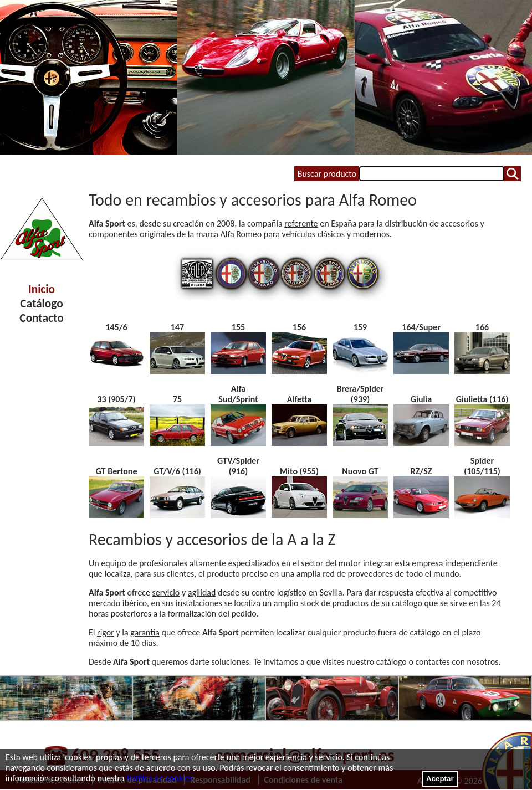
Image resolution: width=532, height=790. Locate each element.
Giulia (421, 399)
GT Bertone (117, 471)
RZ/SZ (421, 471)
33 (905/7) (116, 399)
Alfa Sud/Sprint (238, 394)
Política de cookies (159, 778)
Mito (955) (299, 471)
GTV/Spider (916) (238, 466)
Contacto (41, 318)
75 (177, 399)
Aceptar (440, 779)
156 (299, 327)
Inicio (42, 289)
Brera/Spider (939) (360, 394)
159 (360, 327)
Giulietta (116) (482, 399)
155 (238, 327)
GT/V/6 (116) (177, 471)
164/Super (421, 327)
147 (177, 327)
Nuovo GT (360, 471)
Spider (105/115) (482, 466)
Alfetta (300, 399)
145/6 (116, 327)
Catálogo (41, 304)
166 (482, 327)
